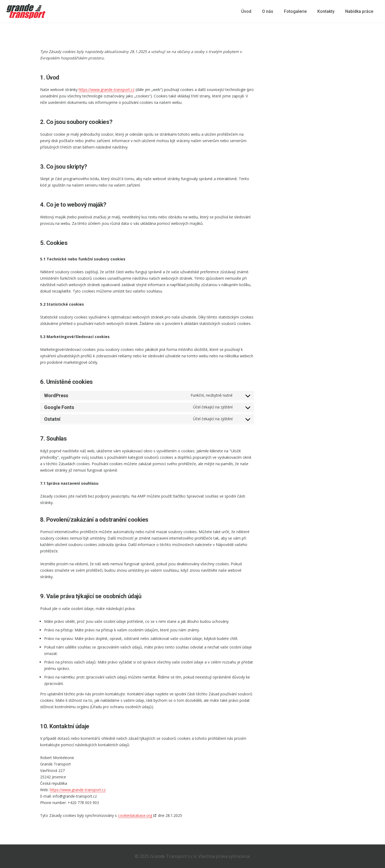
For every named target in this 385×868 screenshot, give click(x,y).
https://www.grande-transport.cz (107, 90)
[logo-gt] (26, 11)
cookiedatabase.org (135, 815)
